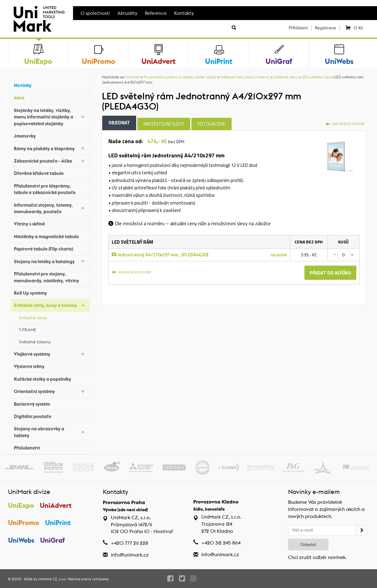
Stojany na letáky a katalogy (50, 261)
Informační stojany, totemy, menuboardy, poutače (50, 208)
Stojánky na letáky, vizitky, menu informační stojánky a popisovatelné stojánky (50, 117)
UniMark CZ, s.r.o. (52, 579)
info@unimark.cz (130, 555)
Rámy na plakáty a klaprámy (50, 148)
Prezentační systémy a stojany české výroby (180, 77)
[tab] (336, 155)
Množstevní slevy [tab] (164, 124)
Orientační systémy (50, 391)
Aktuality (127, 13)
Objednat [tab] (119, 123)
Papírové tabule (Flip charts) (50, 248)
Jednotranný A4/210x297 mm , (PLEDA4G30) (160, 255)
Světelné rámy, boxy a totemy (50, 305)
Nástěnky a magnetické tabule (50, 236)
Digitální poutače (50, 416)
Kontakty (184, 13)
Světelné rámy (52, 317)
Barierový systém (50, 403)
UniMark (133, 77)
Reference (156, 13)
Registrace (325, 28)
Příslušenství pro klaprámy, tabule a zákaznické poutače (50, 189)
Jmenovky (50, 135)
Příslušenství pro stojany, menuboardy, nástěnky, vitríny (50, 277)
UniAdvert (56, 505)
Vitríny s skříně (50, 223)
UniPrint (58, 523)
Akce (50, 97)
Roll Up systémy (50, 292)
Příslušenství (50, 447)
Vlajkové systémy (50, 354)
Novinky (50, 85)
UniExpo (21, 505)
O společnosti (95, 13)
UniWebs (21, 540)
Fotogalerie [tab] (212, 124)
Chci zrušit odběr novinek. (317, 557)
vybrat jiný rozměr (345, 123)
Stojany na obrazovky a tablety (50, 432)
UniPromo (24, 523)
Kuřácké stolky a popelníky (50, 378)
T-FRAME (52, 329)
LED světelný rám (316, 77)
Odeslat (308, 545)
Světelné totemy (52, 341)
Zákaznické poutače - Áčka (50, 161)
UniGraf (52, 540)
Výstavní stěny (50, 366)
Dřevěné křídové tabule (50, 173)
